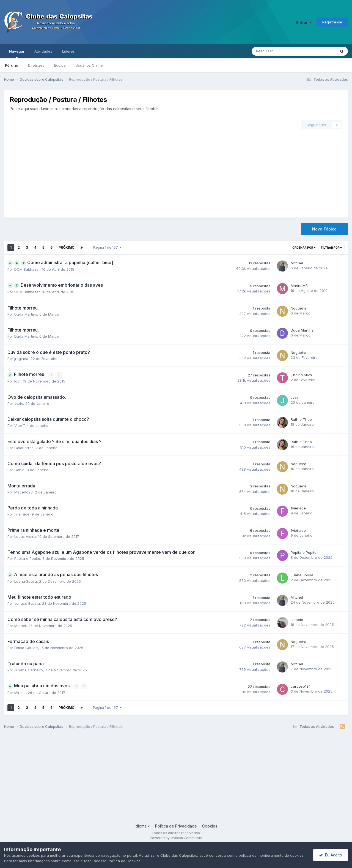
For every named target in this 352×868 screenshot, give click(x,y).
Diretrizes (36, 65)
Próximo (67, 247)
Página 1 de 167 (107, 247)
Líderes (68, 51)
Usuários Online (89, 65)
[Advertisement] (176, 171)
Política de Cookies (124, 861)
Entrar (304, 22)
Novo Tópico (324, 229)
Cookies (210, 826)
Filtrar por (331, 248)
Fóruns (12, 65)
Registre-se (332, 22)
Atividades (43, 51)
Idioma (142, 826)
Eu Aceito (331, 855)
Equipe (60, 65)
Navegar (17, 54)
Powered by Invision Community (176, 838)
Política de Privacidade (176, 826)
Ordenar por (304, 248)
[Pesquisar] (279, 51)
